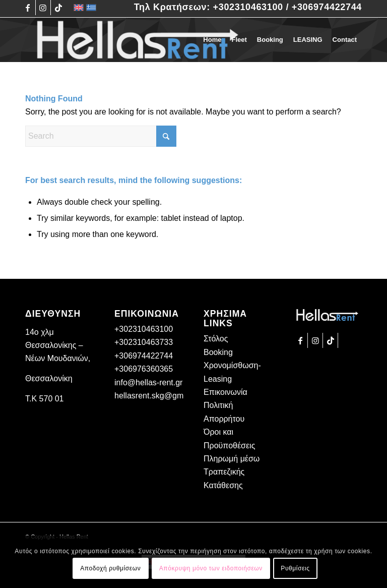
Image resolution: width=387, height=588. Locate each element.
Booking (218, 352)
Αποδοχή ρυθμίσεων (110, 568)
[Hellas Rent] (138, 40)
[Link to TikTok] (58, 8)
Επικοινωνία (225, 392)
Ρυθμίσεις (295, 568)
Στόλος (216, 339)
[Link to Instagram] (43, 8)
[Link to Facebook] (28, 8)
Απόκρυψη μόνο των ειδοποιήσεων (211, 568)
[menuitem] (212, 40)
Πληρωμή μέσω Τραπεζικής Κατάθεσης (232, 472)
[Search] (101, 136)
